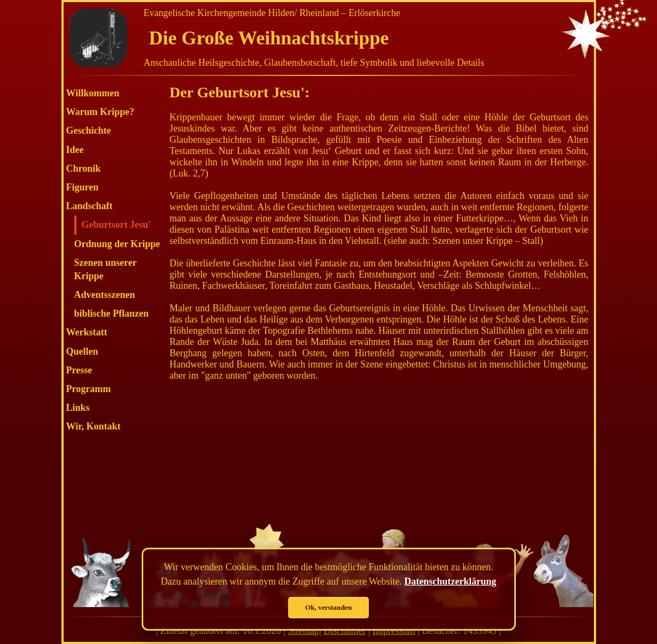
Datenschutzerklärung (450, 581)
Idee (75, 150)
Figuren (83, 187)
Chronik (84, 168)
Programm (89, 389)
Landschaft (90, 206)
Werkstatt (87, 332)
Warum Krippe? (101, 112)
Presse (79, 370)
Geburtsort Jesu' (117, 225)
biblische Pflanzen (112, 313)
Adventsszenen (105, 295)
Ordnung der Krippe (117, 244)
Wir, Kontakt (94, 426)
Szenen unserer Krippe (106, 269)
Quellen (82, 351)
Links (78, 408)
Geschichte (89, 131)
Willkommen (93, 93)
